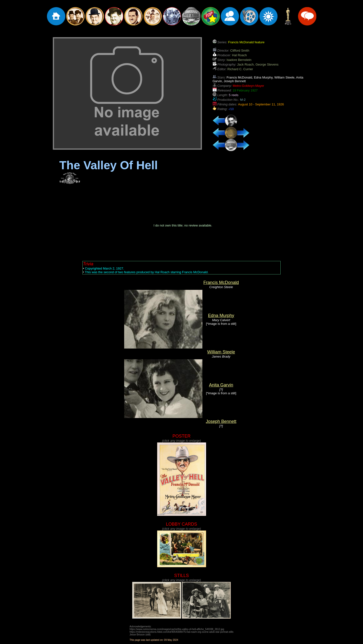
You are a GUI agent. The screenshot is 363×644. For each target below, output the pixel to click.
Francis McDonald (221, 282)
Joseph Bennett (221, 421)
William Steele (221, 352)
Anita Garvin (221, 385)
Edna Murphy (221, 316)
